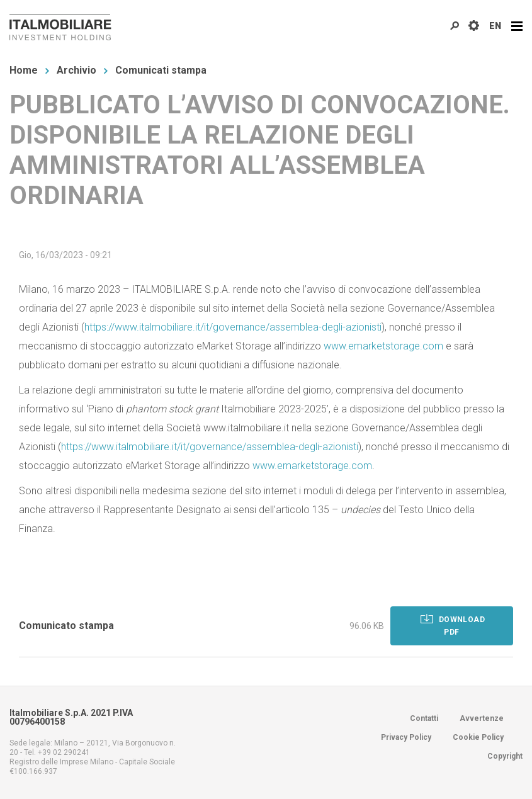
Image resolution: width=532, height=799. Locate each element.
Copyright (505, 756)
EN (495, 26)
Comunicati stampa (161, 70)
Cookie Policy (478, 737)
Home (24, 70)
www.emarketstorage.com (383, 346)
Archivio (76, 70)
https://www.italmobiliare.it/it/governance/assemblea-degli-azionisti (233, 327)
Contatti (424, 718)
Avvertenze (482, 718)
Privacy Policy (406, 737)
